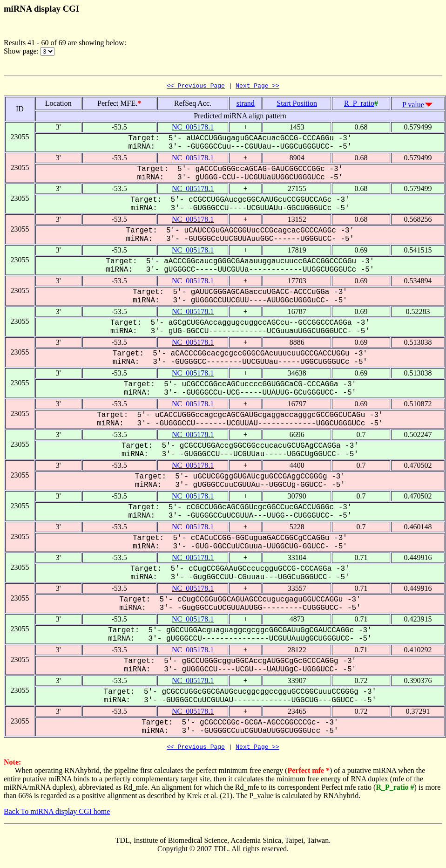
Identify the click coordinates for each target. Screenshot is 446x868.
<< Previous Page (196, 87)
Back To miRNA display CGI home (57, 814)
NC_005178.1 (193, 128)
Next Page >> (257, 87)
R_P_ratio (359, 105)
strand (246, 105)
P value (413, 106)
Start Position (297, 105)
